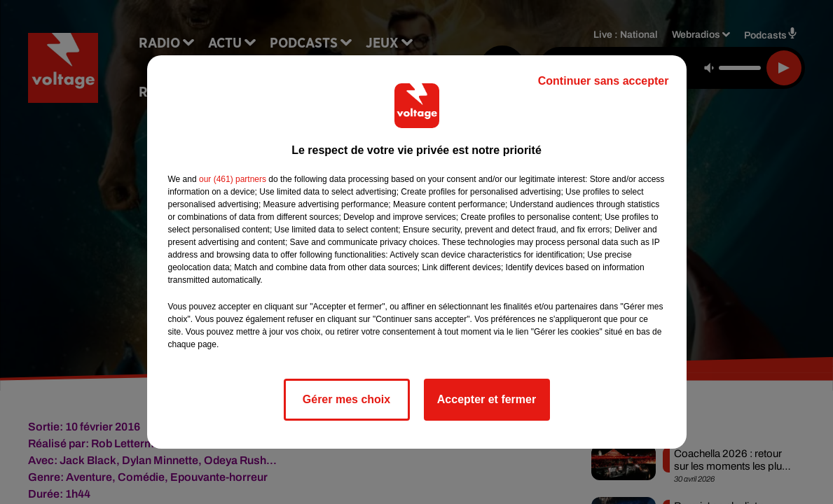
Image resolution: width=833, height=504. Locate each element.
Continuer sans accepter (604, 81)
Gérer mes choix (346, 399)
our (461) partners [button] (233, 179)
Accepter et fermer (487, 399)
